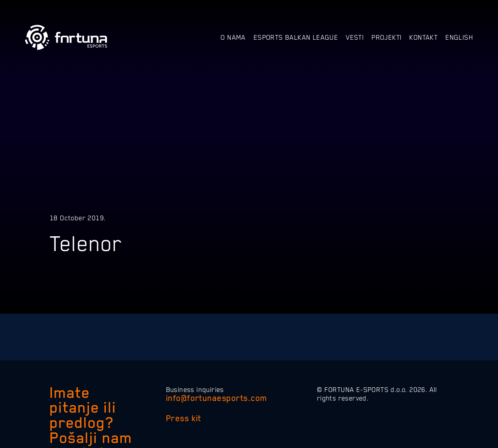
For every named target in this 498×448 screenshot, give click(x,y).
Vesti (355, 37)
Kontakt (423, 37)
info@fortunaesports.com (217, 398)
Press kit (184, 418)
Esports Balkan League (296, 37)
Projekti (387, 37)
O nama (233, 37)
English (459, 37)
